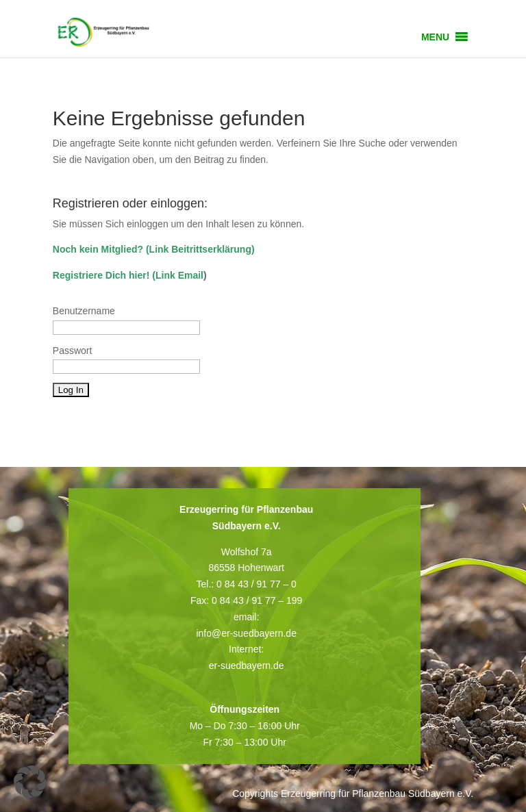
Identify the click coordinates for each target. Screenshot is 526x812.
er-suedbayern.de (247, 665)
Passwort (73, 351)
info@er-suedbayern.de (246, 633)
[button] (435, 37)
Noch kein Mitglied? (98, 249)
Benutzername (84, 311)
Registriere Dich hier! (101, 275)
